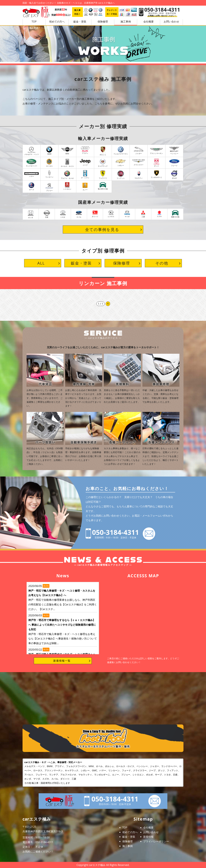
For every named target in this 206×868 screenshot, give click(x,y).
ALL (41, 263)
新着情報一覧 (62, 661)
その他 (162, 263)
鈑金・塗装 (80, 22)
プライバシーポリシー (156, 841)
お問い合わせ (151, 832)
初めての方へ (57, 22)
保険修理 (103, 22)
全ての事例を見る (102, 229)
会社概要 (149, 22)
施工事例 (126, 22)
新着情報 (148, 837)
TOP (34, 22)
